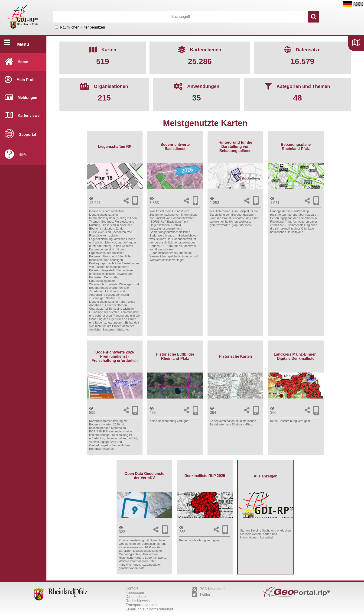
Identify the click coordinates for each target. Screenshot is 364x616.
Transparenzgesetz (141, 605)
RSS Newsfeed (208, 589)
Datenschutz (136, 597)
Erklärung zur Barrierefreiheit (149, 609)
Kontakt (132, 588)
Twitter (201, 595)
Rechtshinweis (138, 601)
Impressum (135, 592)
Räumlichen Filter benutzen (83, 27)
